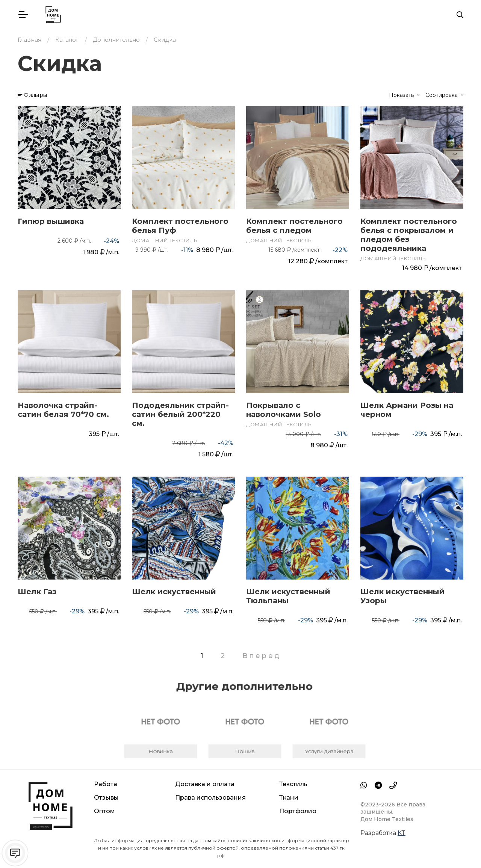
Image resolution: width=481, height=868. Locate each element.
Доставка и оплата (205, 784)
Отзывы (106, 798)
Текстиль (293, 784)
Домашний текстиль (165, 240)
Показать (402, 95)
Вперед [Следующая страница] (262, 656)
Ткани (289, 798)
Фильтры (32, 95)
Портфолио (298, 811)
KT (402, 833)
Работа (106, 784)
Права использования (210, 798)
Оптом (104, 811)
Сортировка (442, 95)
